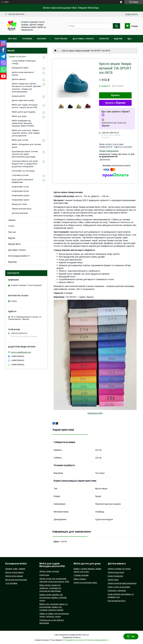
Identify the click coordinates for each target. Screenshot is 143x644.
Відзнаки (12, 262)
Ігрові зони (44, 575)
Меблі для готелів (20, 140)
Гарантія (104, 39)
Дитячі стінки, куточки (49, 571)
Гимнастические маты (22, 209)
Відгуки (118, 39)
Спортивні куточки (20, 175)
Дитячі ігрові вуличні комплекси (122, 583)
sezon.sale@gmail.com (21, 352)
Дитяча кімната (19, 79)
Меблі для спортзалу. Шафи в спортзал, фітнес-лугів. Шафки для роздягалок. (26, 133)
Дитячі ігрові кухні (116, 572)
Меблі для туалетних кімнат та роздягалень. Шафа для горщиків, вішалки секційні (53, 607)
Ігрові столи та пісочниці (119, 587)
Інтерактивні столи (20, 187)
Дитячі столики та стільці (119, 569)
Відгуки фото (15, 244)
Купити (115, 95)
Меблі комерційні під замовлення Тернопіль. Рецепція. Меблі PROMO (23, 123)
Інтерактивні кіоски (20, 191)
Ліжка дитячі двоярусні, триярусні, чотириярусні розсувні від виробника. (50, 588)
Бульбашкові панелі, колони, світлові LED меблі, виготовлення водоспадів (25, 154)
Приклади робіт (95, 413)
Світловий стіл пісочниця (23, 171)
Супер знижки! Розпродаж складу (24, 62)
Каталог (42, 39)
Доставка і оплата (83, 39)
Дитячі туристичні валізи (23, 100)
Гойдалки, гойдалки (117, 591)
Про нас (12, 39)
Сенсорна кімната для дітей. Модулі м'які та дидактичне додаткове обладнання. (25, 164)
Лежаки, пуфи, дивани (15, 569)
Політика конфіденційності (97, 640)
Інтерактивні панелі (21, 200)
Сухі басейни (11, 583)
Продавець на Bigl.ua (71, 637)
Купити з (115, 103)
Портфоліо (61, 39)
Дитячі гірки (113, 580)
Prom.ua (85, 635)
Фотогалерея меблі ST (19, 256)
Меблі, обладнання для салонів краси (26, 146)
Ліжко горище (80, 579)
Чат (131, 636)
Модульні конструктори (16, 580)
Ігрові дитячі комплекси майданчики (22, 181)
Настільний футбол (117, 601)
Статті (11, 226)
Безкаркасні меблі (20, 68)
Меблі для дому (19, 116)
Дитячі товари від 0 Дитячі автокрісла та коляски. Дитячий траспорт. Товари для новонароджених (26, 88)
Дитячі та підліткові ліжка (85, 582)
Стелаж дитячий (81, 575)
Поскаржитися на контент (74, 640)
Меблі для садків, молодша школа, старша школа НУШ (25, 106)
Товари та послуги (17, 56)
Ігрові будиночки (115, 576)
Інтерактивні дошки (21, 195)
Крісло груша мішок (14, 572)
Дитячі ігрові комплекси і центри (23, 74)
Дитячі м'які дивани (14, 576)
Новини (12, 220)
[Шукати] (116, 26)
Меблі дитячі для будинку (24, 112)
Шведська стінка (19, 204)
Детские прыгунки (20, 213)
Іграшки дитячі (18, 96)
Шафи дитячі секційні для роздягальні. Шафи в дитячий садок (53, 597)
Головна (27, 39)
